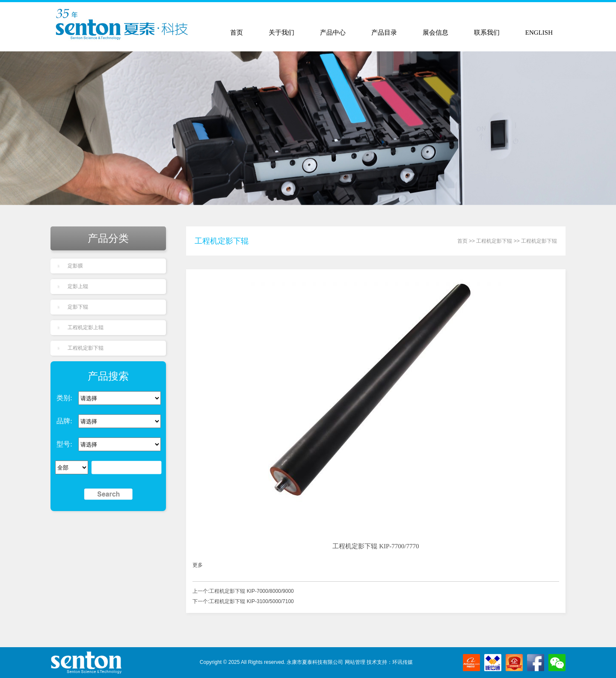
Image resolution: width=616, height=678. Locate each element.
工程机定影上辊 (86, 327)
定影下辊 (78, 307)
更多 (198, 565)
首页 (237, 33)
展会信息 (435, 33)
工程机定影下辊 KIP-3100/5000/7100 (251, 601)
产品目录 (384, 33)
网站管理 (355, 662)
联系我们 (487, 33)
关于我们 (281, 33)
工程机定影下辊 (86, 348)
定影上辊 (78, 286)
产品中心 (333, 33)
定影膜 (75, 266)
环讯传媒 (403, 662)
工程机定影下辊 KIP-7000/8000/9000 (251, 591)
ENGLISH (539, 33)
